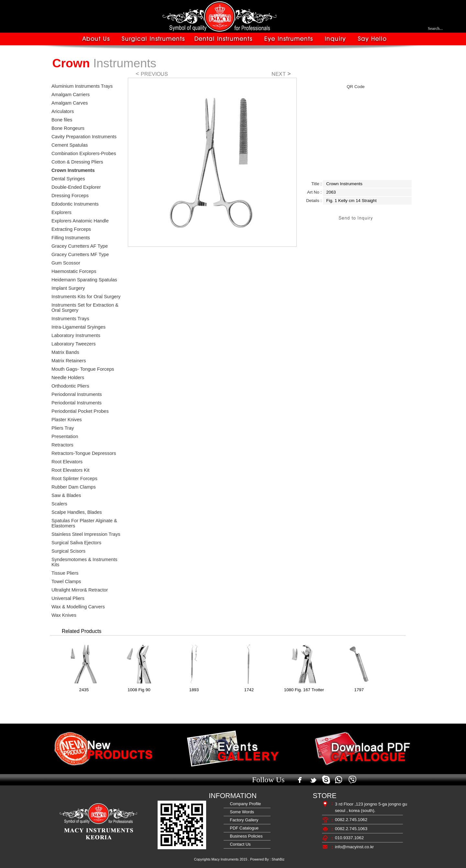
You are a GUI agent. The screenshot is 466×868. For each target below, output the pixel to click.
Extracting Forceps (71, 229)
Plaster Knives (67, 420)
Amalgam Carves (70, 103)
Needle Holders (68, 378)
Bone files (62, 120)
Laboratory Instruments (76, 335)
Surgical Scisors (68, 551)
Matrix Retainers (69, 361)
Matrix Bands (65, 352)
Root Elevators (67, 462)
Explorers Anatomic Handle (80, 221)
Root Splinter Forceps (74, 479)
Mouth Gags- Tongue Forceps (83, 369)
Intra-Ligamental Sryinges (78, 327)
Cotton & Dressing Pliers (77, 162)
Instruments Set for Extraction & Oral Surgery (85, 308)
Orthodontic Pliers (70, 386)
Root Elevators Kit (70, 470)
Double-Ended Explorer (76, 187)
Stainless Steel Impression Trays (86, 534)
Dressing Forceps (70, 196)
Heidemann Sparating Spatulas (84, 280)
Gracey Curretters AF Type (80, 246)
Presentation (65, 436)
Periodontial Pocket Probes (80, 411)
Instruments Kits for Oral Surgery (86, 297)
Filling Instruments (71, 238)
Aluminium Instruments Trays (82, 86)
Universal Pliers (68, 598)
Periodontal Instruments (77, 403)
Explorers (61, 212)
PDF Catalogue (243, 828)
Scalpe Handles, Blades (77, 512)
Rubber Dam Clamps (74, 487)
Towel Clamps (66, 581)
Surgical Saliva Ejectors (76, 543)
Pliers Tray (63, 428)
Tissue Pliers (65, 573)
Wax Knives (64, 615)
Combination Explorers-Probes (84, 153)
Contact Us (239, 844)
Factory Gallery (243, 820)
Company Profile (244, 804)
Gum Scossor (66, 263)
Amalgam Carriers (71, 95)
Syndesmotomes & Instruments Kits (84, 562)
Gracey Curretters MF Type (80, 254)
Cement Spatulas (70, 145)
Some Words (241, 812)
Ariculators (63, 111)
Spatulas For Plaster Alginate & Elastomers (84, 523)
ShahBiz (278, 859)
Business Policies (245, 836)
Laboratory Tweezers (74, 344)
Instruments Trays (70, 319)
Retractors (62, 445)
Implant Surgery (68, 288)
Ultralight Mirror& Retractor (80, 590)
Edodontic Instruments (75, 204)
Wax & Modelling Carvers (78, 607)
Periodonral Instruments (77, 394)
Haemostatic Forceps (74, 271)
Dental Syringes (68, 179)
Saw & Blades (66, 495)
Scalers (59, 504)
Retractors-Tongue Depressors (84, 453)
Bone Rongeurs (68, 128)
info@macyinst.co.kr (354, 847)
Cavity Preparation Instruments (84, 137)
